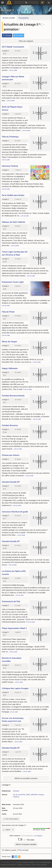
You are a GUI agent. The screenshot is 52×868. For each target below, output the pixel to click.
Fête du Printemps (10, 137)
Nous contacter (42, 865)
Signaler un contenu (24, 865)
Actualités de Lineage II (21, 24)
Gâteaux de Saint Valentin (14, 222)
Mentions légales (29, 862)
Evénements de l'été (11, 601)
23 (5, 755)
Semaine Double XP (11, 482)
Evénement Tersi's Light (13, 282)
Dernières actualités (9, 18)
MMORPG (34, 795)
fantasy (41, 795)
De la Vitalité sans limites (13, 195)
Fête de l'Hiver (8, 312)
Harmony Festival (10, 166)
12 (5, 548)
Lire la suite (13, 70)
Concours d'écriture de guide (15, 512)
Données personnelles (8, 865)
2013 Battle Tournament (13, 47)
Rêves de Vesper (9, 341)
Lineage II (8, 10)
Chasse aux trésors (11, 455)
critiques (38, 836)
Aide (34, 865)
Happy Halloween (10, 368)
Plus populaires (24, 18)
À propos (19, 862)
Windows (16, 791)
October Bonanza (10, 425)
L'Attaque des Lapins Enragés (15, 688)
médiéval (16, 797)
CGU (38, 862)
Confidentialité (45, 862)
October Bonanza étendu (13, 396)
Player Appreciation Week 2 (14, 628)
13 (5, 262)
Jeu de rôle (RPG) (19, 795)
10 (5, 432)
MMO (28, 795)
